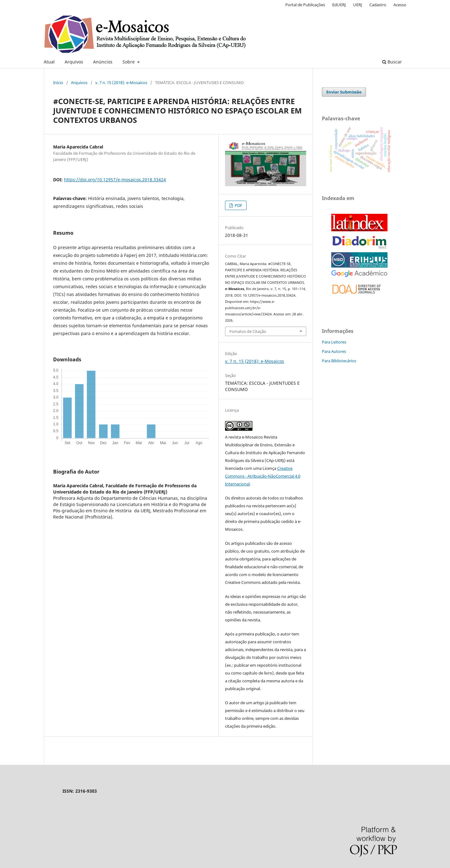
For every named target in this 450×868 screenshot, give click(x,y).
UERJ (358, 5)
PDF (238, 205)
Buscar (392, 62)
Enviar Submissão (344, 92)
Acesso (400, 5)
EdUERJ (339, 5)
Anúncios (103, 62)
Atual (49, 62)
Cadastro (378, 5)
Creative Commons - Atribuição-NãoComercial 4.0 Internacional (263, 476)
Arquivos (74, 62)
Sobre (129, 62)
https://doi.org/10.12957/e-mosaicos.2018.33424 (115, 180)
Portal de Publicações (305, 5)
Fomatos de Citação (248, 331)
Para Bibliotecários (339, 361)
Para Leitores (334, 342)
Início (58, 83)
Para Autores (334, 351)
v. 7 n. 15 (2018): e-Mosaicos (121, 83)
